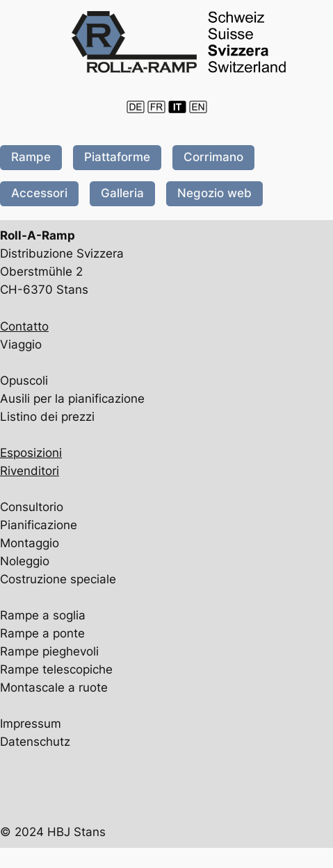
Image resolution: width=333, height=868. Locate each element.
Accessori (39, 193)
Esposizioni (31, 453)
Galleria (122, 193)
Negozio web (214, 193)
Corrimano (213, 157)
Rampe (31, 157)
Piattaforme (117, 157)
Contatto (24, 326)
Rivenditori (30, 471)
